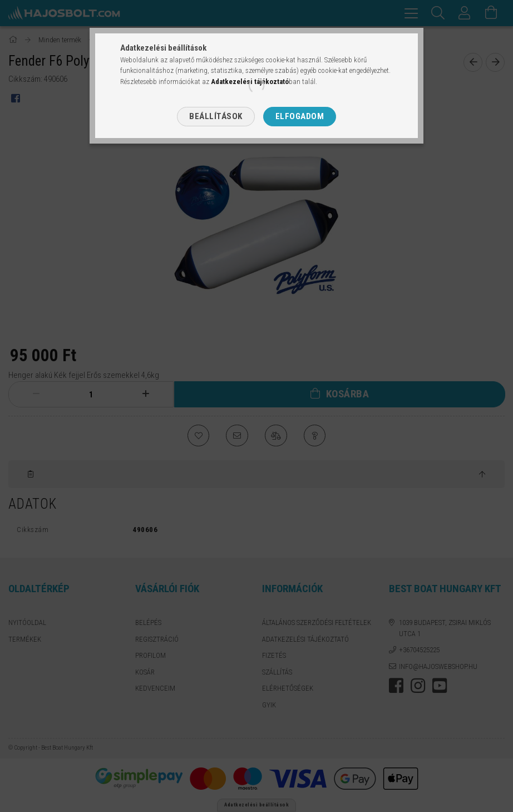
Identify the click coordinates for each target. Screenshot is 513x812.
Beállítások (216, 116)
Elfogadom (300, 116)
